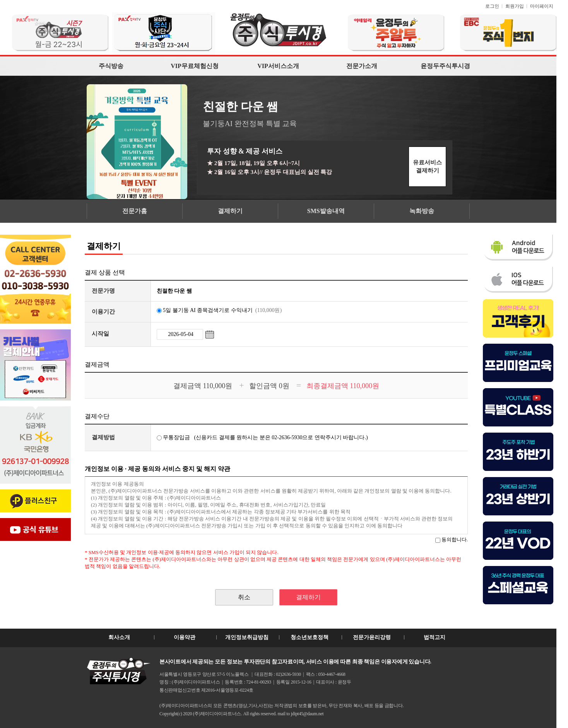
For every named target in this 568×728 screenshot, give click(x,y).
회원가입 (515, 6)
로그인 (492, 6)
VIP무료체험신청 (195, 66)
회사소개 (119, 637)
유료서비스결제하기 (427, 166)
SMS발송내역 (326, 211)
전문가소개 (362, 66)
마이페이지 (542, 6)
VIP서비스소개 (278, 66)
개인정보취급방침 (247, 637)
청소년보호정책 (310, 637)
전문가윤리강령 (372, 637)
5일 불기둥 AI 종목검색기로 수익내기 (219, 310)
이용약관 (185, 637)
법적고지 (435, 637)
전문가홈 (135, 211)
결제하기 (230, 211)
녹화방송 (422, 211)
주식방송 (111, 66)
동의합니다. (452, 540)
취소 (244, 597)
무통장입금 (174, 437)
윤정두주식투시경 (445, 66)
